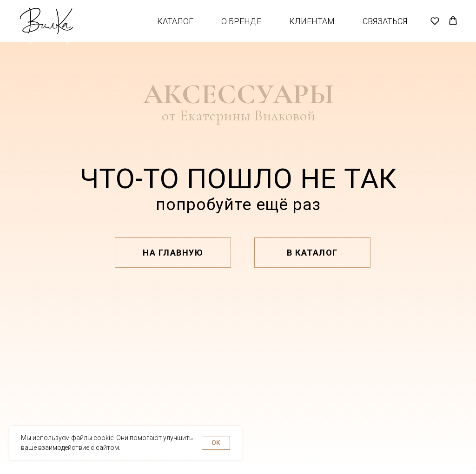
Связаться (385, 28)
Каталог (175, 28)
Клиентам (312, 28)
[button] (435, 28)
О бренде (241, 28)
